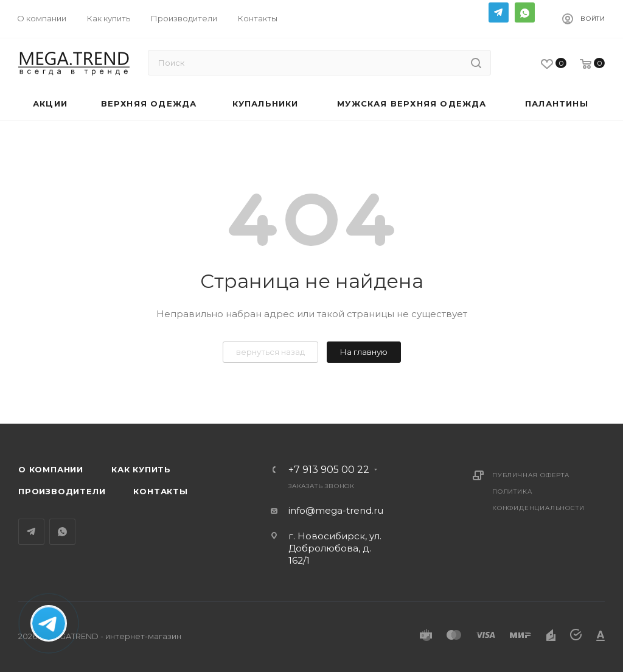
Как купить (141, 469)
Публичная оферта (531, 475)
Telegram (499, 12)
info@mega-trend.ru (336, 510)
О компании (51, 469)
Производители (62, 491)
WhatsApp (525, 12)
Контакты (160, 491)
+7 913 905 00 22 (329, 470)
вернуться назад (270, 352)
